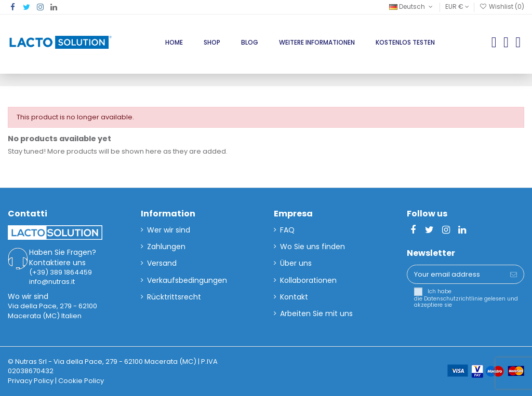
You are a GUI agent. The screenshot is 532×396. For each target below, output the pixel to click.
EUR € (457, 6)
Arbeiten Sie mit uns (316, 313)
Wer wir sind (169, 230)
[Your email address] (455, 274)
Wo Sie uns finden (312, 247)
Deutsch (412, 6)
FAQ (287, 230)
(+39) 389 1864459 (61, 272)
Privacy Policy (31, 381)
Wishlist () (502, 6)
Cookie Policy (81, 381)
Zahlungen (166, 247)
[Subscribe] (514, 274)
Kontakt (294, 297)
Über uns (296, 263)
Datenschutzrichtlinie (453, 299)
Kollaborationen (308, 280)
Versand (162, 263)
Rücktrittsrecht (174, 297)
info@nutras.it (52, 282)
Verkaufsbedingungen (187, 280)
